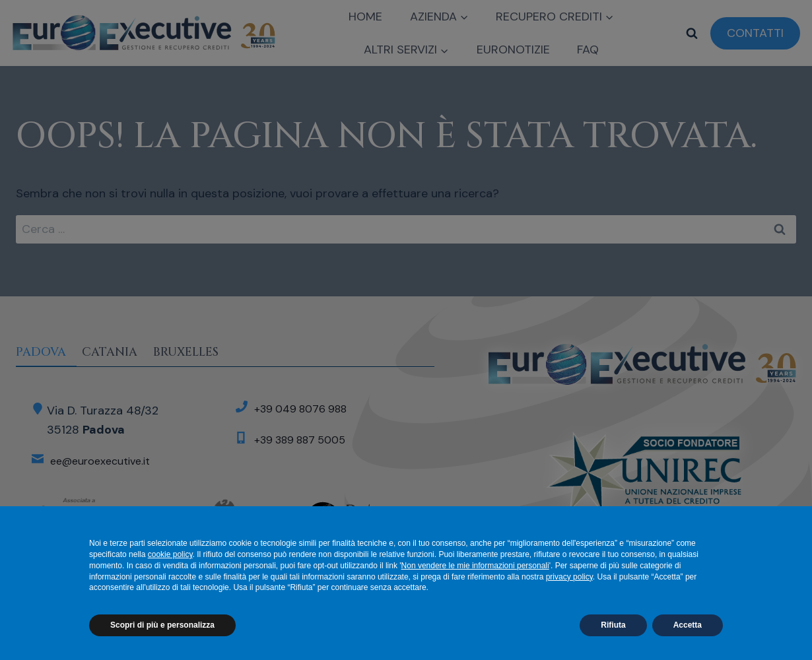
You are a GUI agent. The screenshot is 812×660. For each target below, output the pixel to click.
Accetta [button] (688, 625)
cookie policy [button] (170, 554)
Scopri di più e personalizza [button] (162, 625)
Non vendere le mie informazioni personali (475, 566)
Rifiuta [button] (613, 625)
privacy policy (569, 577)
